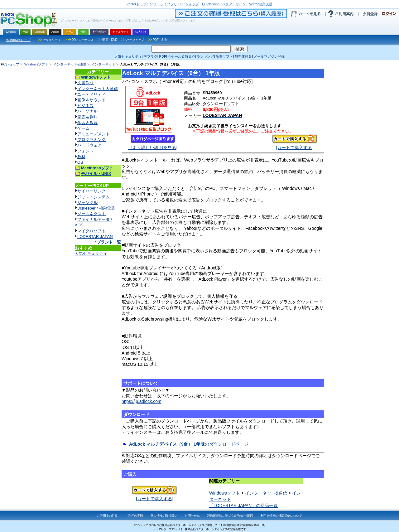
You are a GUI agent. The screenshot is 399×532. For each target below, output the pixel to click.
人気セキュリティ (91, 253)
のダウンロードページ (189, 444)
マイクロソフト (91, 231)
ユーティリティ (91, 94)
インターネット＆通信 (98, 89)
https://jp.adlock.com (142, 401)
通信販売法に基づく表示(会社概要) (230, 516)
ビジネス (85, 106)
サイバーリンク (91, 191)
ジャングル (87, 203)
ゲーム (83, 128)
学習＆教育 (87, 123)
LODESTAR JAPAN (95, 237)
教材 (81, 157)
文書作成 (85, 83)
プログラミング (91, 140)
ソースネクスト (91, 214)
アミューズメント (94, 134)
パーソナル (87, 111)
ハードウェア (89, 145)
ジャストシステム (94, 197)
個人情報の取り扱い (164, 516)
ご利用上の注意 (107, 516)
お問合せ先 (192, 516)
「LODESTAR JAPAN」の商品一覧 (243, 505)
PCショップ (10, 64)
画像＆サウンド (91, 100)
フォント (85, 151)
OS (80, 162)
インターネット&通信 (70, 64)
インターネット (103, 64)
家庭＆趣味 (87, 117)
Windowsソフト (36, 64)
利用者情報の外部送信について (281, 516)
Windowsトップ (18, 40)
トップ (137, 4)
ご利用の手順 (134, 516)
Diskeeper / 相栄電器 (96, 208)
